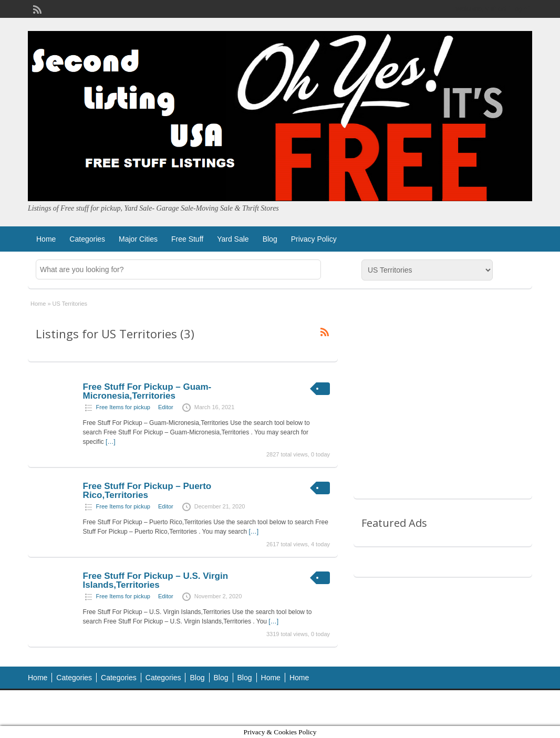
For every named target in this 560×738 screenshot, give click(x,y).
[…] (111, 442)
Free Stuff (187, 239)
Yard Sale (233, 239)
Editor (166, 407)
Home (46, 239)
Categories (87, 239)
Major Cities (138, 239)
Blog (270, 239)
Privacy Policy (314, 239)
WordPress (510, 708)
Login (519, 9)
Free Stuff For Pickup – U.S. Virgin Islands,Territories (155, 580)
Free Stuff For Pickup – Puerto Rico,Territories (147, 491)
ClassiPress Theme (420, 708)
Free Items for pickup (123, 407)
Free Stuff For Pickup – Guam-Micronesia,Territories (147, 391)
